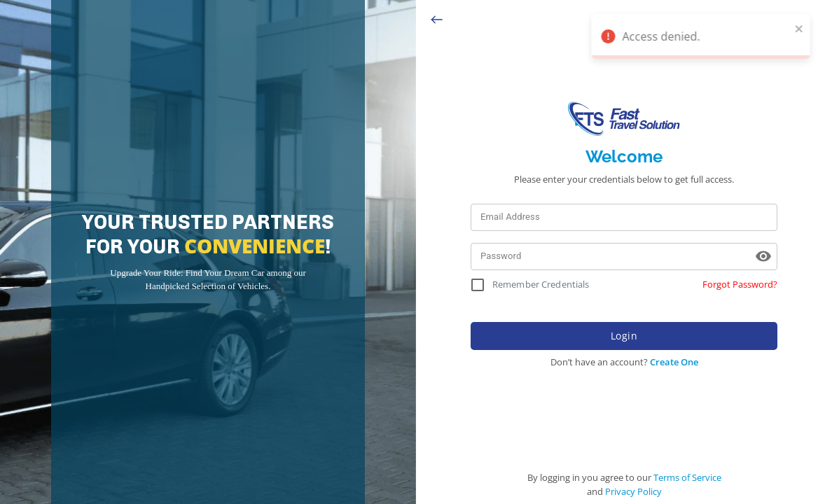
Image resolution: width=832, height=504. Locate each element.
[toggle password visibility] (763, 256)
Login (624, 336)
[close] (807, 28)
